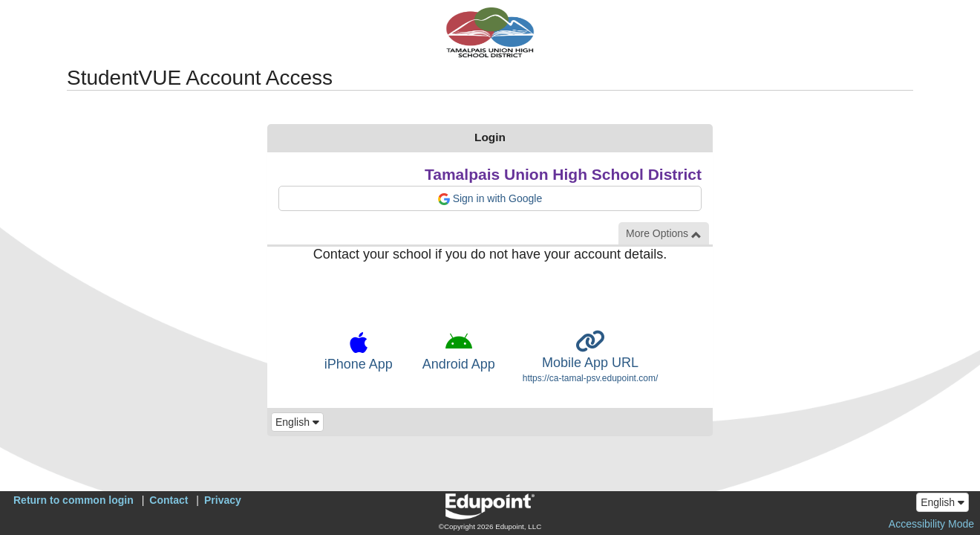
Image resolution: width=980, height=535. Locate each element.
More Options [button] (664, 234)
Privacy (223, 500)
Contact (169, 500)
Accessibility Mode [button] (931, 524)
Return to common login (73, 500)
